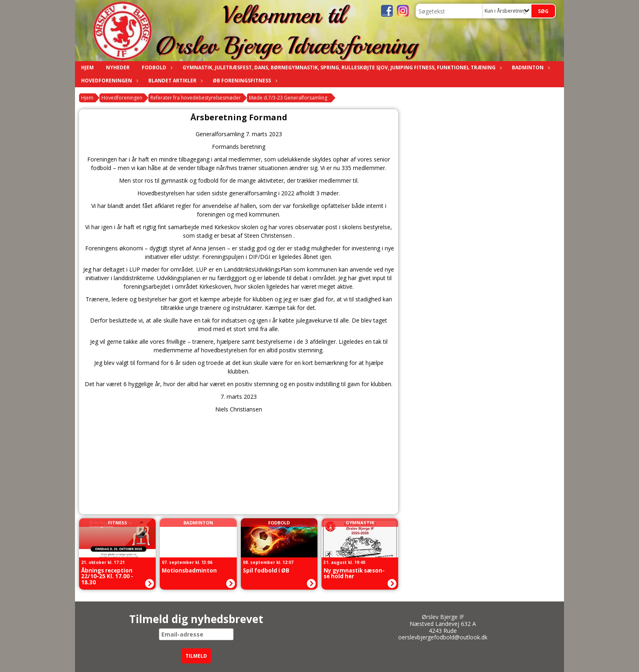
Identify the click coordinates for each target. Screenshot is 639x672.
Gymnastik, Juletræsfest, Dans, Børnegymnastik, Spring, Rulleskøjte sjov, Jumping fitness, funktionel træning (341, 67)
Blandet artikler (174, 81)
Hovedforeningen (109, 81)
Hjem (87, 67)
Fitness (118, 523)
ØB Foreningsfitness (244, 81)
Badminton (530, 67)
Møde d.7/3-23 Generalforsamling (288, 98)
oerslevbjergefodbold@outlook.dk (443, 637)
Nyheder (118, 67)
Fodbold (156, 67)
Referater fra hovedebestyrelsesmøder (196, 98)
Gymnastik (360, 523)
